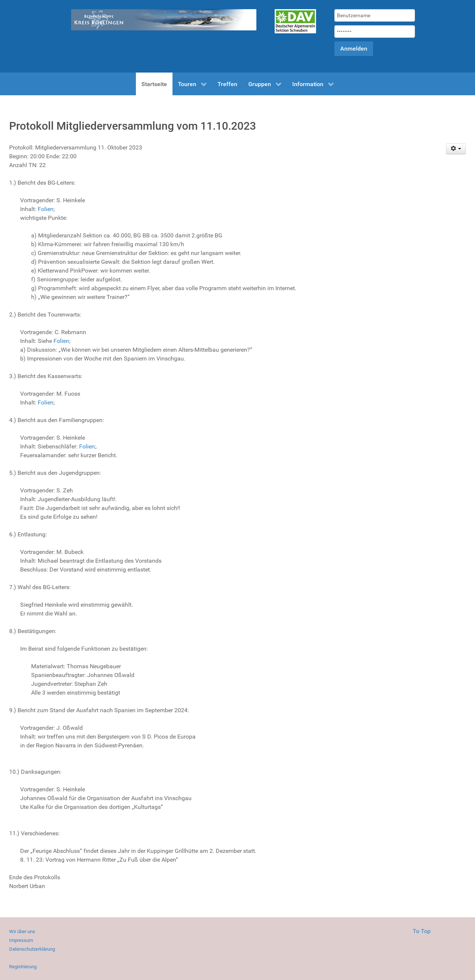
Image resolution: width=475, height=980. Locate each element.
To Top (422, 931)
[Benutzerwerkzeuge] (456, 149)
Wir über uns (22, 931)
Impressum (21, 940)
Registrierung (23, 967)
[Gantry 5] (295, 21)
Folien (46, 209)
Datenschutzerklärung (32, 949)
